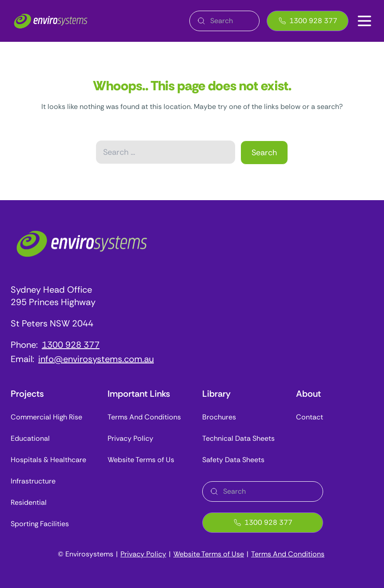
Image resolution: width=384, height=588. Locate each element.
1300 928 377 (308, 21)
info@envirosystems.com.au (96, 359)
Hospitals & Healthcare (48, 460)
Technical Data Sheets (238, 438)
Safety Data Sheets (233, 460)
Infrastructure (33, 481)
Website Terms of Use (209, 554)
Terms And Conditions (144, 417)
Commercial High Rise (46, 417)
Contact (310, 417)
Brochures (219, 417)
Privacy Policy (130, 438)
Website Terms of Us (141, 460)
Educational (30, 438)
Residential (29, 502)
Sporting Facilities (40, 524)
